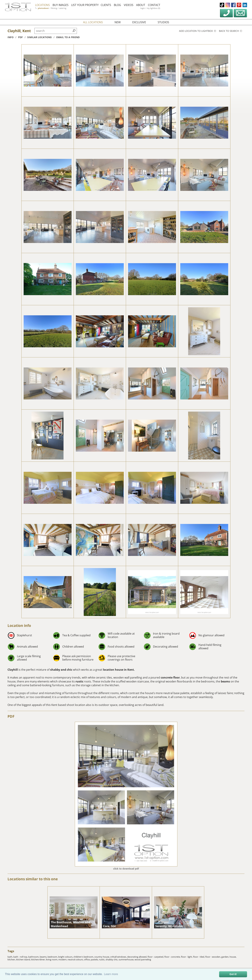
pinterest (239, 5)
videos (129, 5)
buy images (61, 5)
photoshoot (43, 8)
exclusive (139, 22)
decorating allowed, (137, 957)
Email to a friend (68, 37)
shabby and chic (61, 670)
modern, (63, 959)
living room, (52, 959)
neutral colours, (76, 959)
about (141, 5)
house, (233, 957)
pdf (20, 37)
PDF (11, 716)
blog (117, 5)
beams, (44, 957)
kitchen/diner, (39, 959)
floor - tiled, (199, 957)
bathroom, (34, 957)
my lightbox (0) (153, 8)
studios (163, 22)
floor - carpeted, (156, 957)
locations (42, 5)
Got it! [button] (233, 974)
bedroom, (53, 957)
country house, (102, 957)
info (11, 37)
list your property (85, 5)
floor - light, (187, 957)
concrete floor (170, 678)
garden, (225, 957)
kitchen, (12, 959)
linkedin (245, 5)
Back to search (231, 31)
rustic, (102, 959)
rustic (79, 681)
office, (87, 959)
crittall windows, (119, 957)
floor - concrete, (173, 957)
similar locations (39, 37)
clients (106, 5)
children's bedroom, (84, 957)
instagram (228, 5)
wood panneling (143, 959)
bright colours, (66, 957)
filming (54, 8)
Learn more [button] (111, 974)
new (118, 22)
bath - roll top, (21, 957)
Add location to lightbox (198, 31)
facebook (233, 5)
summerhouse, (127, 959)
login (143, 8)
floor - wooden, (213, 957)
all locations (93, 22)
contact (154, 5)
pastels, (95, 959)
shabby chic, (112, 959)
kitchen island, (24, 959)
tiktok (222, 5)
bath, (10, 957)
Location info (19, 626)
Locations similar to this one (33, 879)
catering (63, 8)
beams (226, 681)
